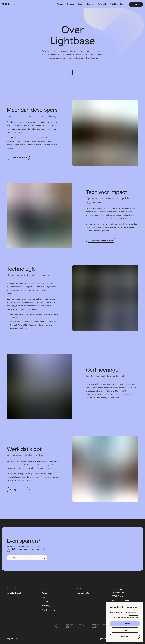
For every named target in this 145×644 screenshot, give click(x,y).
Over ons (45, 602)
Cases (44, 597)
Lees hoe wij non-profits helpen (101, 240)
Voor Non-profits (83, 593)
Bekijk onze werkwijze (18, 157)
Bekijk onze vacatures (18, 490)
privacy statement (118, 617)
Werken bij (46, 606)
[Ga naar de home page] (9, 4)
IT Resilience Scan (49, 610)
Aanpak (45, 593)
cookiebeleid (134, 615)
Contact (136, 4)
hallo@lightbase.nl (17, 549)
